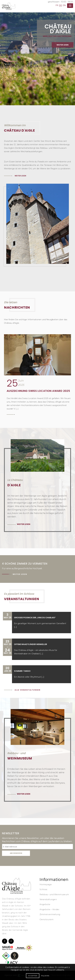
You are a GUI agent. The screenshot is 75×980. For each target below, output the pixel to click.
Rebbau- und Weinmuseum (54, 894)
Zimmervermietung (50, 914)
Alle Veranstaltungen (28, 690)
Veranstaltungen (48, 899)
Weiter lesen (63, 51)
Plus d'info (45, 976)
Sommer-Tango (22, 671)
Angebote (45, 904)
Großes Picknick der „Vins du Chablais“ (35, 618)
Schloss (43, 889)
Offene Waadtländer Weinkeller (31, 644)
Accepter (33, 976)
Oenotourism (46, 919)
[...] (15, 627)
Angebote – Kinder (49, 909)
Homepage (46, 884)
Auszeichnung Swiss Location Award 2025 (38, 391)
